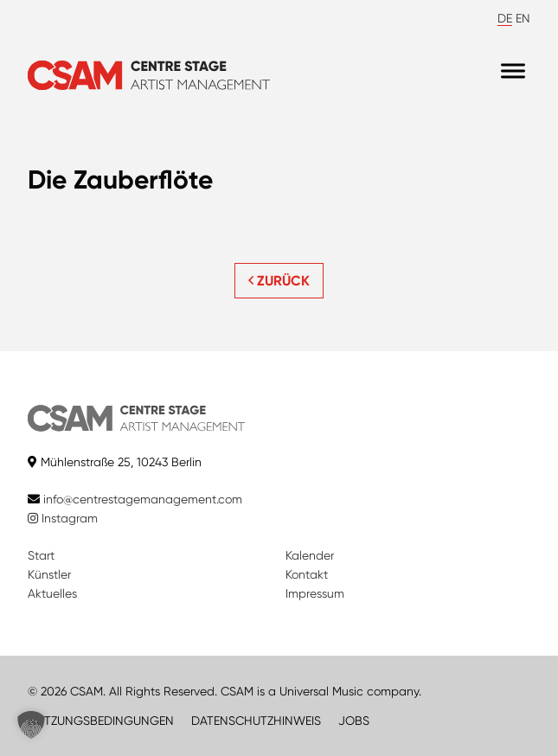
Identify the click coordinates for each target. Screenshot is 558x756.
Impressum (315, 593)
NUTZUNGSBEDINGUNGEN (101, 721)
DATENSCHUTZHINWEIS (256, 721)
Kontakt (307, 574)
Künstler (49, 574)
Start (41, 555)
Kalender (310, 555)
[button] (31, 725)
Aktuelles (52, 593)
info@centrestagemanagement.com (143, 499)
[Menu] (513, 71)
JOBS (354, 721)
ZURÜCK (279, 281)
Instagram (63, 518)
